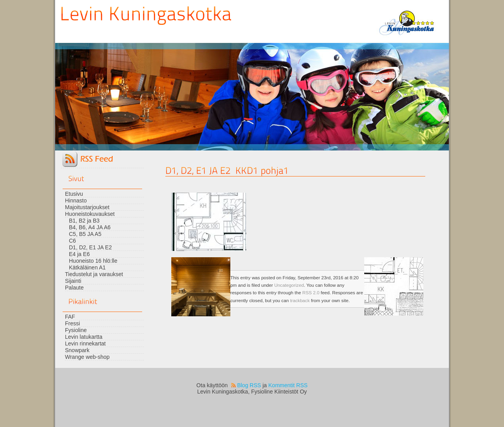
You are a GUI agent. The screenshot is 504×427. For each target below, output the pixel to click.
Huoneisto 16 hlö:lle (93, 261)
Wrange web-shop (87, 357)
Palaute (74, 288)
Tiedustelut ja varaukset (94, 274)
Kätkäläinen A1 (87, 267)
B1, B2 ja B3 (84, 221)
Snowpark (77, 350)
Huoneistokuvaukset (90, 214)
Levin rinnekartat (85, 343)
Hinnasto (76, 201)
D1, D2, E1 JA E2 (90, 247)
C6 (72, 241)
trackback (300, 300)
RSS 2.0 (311, 292)
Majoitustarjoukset (87, 207)
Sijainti (73, 281)
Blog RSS (249, 385)
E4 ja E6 (79, 254)
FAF (70, 317)
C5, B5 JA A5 (85, 234)
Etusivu (74, 194)
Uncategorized (289, 285)
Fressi (72, 323)
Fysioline (76, 330)
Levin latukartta (84, 337)
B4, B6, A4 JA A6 (90, 227)
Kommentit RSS (288, 385)
